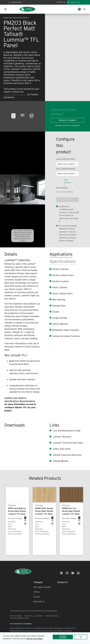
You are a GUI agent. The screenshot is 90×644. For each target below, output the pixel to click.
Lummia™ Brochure (62, 437)
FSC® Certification (66, 169)
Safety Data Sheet (61, 449)
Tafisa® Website (60, 461)
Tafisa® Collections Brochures (67, 455)
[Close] (81, 637)
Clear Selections (67, 183)
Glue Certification (66, 159)
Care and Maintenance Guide (66, 431)
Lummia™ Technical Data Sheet (68, 443)
